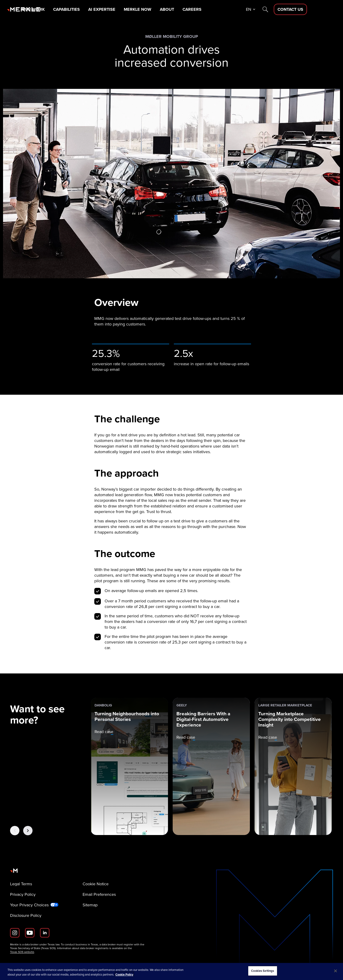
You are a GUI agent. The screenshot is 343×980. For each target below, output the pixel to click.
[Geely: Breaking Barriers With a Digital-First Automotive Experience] (211, 766)
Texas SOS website (22, 952)
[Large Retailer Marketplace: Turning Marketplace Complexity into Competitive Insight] (293, 766)
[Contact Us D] (319, 9)
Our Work (62, 9)
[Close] (336, 971)
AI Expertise (131, 9)
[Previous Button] (15, 830)
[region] (171, 971)
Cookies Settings (263, 971)
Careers (222, 9)
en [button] (278, 9)
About (197, 9)
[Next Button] (28, 830)
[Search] (294, 9)
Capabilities (96, 9)
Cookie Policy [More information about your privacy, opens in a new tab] (124, 975)
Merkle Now (167, 9)
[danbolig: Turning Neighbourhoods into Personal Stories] (129, 766)
